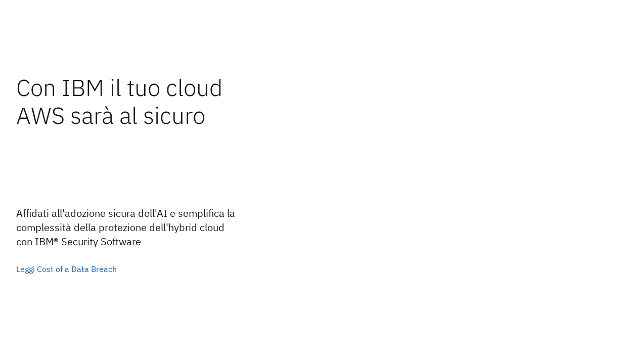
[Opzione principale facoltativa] (66, 269)
